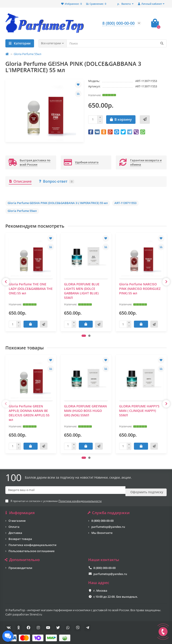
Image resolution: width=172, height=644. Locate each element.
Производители (20, 565)
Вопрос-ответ (56, 181)
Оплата (14, 524)
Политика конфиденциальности (32, 542)
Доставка (15, 530)
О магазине (17, 518)
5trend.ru (36, 611)
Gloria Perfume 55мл (27, 54)
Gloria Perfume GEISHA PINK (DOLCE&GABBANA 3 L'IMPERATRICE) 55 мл (58, 203)
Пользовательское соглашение (31, 548)
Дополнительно (23, 557)
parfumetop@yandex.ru (108, 524)
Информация (20, 510)
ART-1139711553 (125, 203)
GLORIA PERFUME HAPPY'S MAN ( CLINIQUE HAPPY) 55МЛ (139, 411)
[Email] (65, 490)
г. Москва (100, 588)
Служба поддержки (109, 510)
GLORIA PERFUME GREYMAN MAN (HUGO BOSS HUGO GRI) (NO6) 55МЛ (85, 411)
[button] (84, 336)
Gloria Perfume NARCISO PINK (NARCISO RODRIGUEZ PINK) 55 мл (140, 289)
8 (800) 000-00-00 (102, 518)
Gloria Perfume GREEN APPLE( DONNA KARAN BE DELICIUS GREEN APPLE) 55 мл (29, 413)
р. (124, 4)
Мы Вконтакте (102, 530)
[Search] (117, 43)
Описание (20, 181)
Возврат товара (20, 536)
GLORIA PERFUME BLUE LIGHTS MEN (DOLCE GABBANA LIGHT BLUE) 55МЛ (82, 291)
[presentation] (6, 282)
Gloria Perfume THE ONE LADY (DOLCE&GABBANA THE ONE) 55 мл (31, 289)
